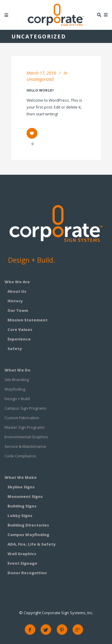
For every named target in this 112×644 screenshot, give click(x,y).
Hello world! (40, 90)
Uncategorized (40, 79)
